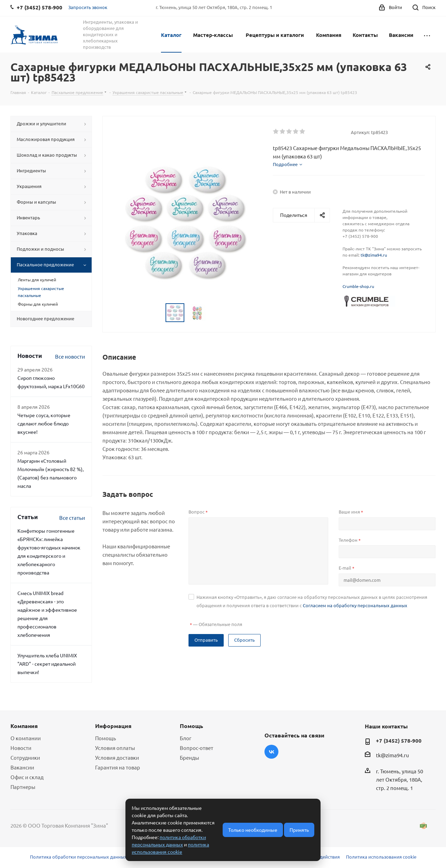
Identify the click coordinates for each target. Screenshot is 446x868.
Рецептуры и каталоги (275, 35)
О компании (26, 738)
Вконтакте (271, 752)
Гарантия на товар (118, 767)
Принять (299, 830)
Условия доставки (117, 757)
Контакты (365, 35)
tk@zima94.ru (374, 255)
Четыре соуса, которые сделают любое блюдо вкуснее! (44, 423)
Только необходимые (253, 830)
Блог (186, 738)
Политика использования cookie (381, 857)
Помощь (106, 738)
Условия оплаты (115, 748)
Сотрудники (25, 757)
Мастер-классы (213, 35)
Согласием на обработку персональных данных (355, 605)
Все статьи (72, 518)
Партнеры (23, 787)
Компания (329, 35)
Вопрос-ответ (197, 748)
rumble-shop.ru (360, 286)
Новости (21, 748)
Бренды (189, 757)
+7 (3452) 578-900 (399, 741)
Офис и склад (27, 777)
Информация (113, 726)
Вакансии (401, 35)
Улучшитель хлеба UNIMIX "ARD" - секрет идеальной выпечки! (47, 664)
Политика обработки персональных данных (78, 857)
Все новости (70, 356)
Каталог (171, 35)
